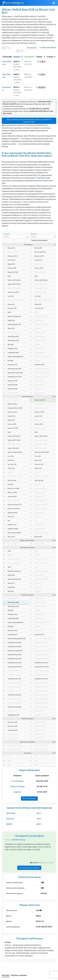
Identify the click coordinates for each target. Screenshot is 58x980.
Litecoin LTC (12, 260)
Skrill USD (11, 591)
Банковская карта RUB (15, 373)
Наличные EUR (13, 389)
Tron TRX (11, 296)
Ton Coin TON (12, 308)
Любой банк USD (13, 332)
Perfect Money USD (14, 559)
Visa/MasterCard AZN (15, 707)
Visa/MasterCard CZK (14, 691)
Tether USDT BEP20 (14, 288)
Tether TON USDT (13, 292)
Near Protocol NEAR (14, 533)
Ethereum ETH (12, 256)
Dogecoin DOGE (13, 272)
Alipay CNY (11, 328)
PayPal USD (11, 320)
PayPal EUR (11, 587)
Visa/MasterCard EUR (14, 643)
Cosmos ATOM (12, 496)
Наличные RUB (13, 385)
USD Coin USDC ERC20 (15, 452)
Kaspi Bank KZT (13, 365)
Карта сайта (6, 975)
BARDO (9, 824)
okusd (9, 761)
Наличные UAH (13, 393)
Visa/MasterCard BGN (15, 703)
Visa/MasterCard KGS (14, 695)
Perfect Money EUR (14, 563)
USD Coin (11, 472)
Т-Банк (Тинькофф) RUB (15, 357)
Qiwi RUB (11, 555)
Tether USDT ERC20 (14, 280)
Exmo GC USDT (12, 544)
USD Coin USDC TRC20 (15, 476)
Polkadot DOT (12, 525)
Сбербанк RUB (12, 348)
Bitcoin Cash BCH (13, 252)
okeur (9, 765)
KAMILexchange (19, 840)
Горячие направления (39, 240)
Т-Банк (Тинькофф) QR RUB (17, 638)
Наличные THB (13, 738)
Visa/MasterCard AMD (15, 667)
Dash (9, 276)
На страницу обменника (29, 868)
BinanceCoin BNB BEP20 (16, 300)
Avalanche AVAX (13, 529)
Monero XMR (12, 268)
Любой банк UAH (13, 340)
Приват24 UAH (12, 630)
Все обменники (29, 798)
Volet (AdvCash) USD (14, 324)
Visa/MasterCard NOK (15, 699)
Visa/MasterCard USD (14, 369)
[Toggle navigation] (54, 3)
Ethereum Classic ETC (15, 504)
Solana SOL (11, 304)
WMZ (9, 312)
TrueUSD (10, 484)
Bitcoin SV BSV (12, 404)
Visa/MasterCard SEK (14, 683)
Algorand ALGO (13, 513)
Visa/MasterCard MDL (15, 671)
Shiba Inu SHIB (12, 492)
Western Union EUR (14, 749)
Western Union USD (14, 745)
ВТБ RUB (10, 361)
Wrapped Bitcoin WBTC (15, 408)
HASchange (11, 813)
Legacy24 (17, 792)
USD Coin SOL (12, 480)
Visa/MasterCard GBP (14, 655)
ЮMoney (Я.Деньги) (14, 316)
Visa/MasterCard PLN (14, 687)
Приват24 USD (12, 711)
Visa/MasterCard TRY (14, 679)
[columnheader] (7, 57)
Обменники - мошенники (19, 975)
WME (9, 551)
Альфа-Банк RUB (13, 353)
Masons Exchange (17, 786)
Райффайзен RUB (13, 715)
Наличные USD (13, 381)
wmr (9, 757)
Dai (9, 521)
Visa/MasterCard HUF (14, 675)
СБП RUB (10, 344)
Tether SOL (11, 468)
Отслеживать (32, 48)
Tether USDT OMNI (14, 500)
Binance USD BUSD (14, 509)
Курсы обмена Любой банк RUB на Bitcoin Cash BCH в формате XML (29, 121)
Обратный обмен (49, 47)
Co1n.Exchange (17, 781)
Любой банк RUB (13, 336)
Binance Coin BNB (13, 488)
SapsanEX (10, 819)
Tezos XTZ (11, 517)
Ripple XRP (11, 264)
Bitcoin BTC (11, 248)
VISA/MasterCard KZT (15, 663)
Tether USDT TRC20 (14, 284)
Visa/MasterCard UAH (15, 377)
